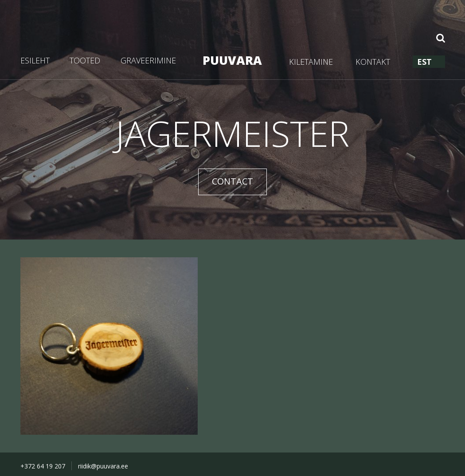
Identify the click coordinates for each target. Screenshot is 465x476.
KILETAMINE (311, 62)
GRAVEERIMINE (148, 60)
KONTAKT (373, 62)
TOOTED (85, 60)
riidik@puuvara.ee (103, 466)
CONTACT (232, 181)
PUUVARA (232, 60)
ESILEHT (35, 60)
